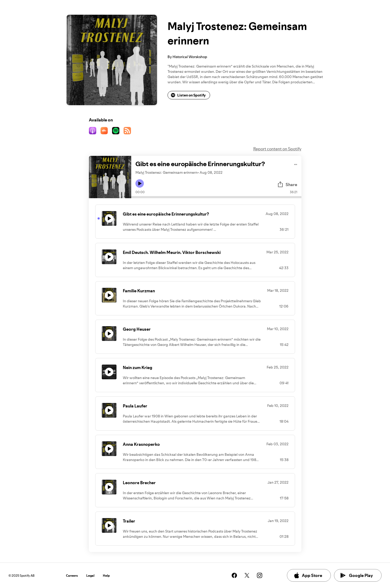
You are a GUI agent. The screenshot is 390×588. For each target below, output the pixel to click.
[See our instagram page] (260, 575)
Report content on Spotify (277, 149)
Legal (90, 576)
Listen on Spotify (188, 95)
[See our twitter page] (247, 575)
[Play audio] (296, 164)
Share (287, 185)
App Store (308, 575)
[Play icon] (140, 183)
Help (106, 576)
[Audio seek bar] (216, 197)
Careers (72, 576)
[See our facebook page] (234, 575)
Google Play (357, 575)
